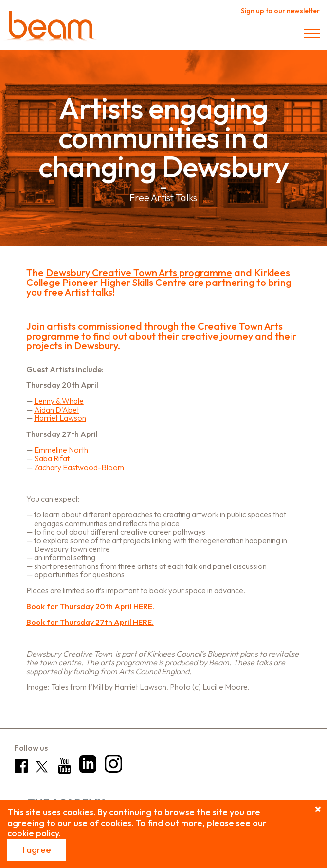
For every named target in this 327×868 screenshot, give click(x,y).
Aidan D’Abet (57, 410)
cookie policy (33, 833)
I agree (37, 850)
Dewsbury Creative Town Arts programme (139, 273)
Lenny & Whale (59, 401)
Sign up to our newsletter (280, 11)
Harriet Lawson (60, 418)
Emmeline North (61, 450)
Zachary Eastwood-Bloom (79, 467)
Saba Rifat (52, 458)
